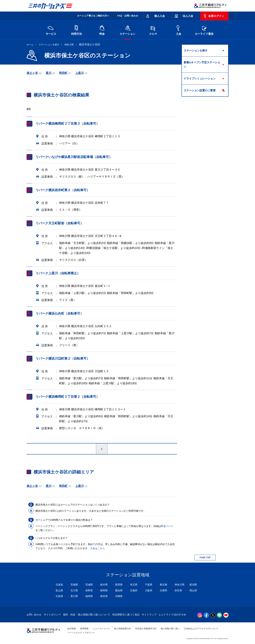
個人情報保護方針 (123, 629)
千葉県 (149, 585)
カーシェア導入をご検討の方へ (93, 16)
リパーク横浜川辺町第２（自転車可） (63, 359)
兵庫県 (163, 590)
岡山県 (193, 590)
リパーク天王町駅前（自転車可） (59, 223)
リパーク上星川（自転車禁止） (58, 273)
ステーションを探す (49, 45)
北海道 (59, 585)
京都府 (134, 590)
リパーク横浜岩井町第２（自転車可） (63, 190)
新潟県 (193, 585)
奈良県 (178, 590)
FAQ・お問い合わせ (128, 16)
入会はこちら (97, 548)
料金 (102, 30)
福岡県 (89, 596)
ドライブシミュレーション (200, 78)
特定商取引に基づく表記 (126, 615)
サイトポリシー (52, 615)
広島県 (59, 596)
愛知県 (119, 590)
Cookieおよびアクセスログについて (201, 629)
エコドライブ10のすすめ (172, 615)
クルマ (153, 30)
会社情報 (72, 629)
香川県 (74, 596)
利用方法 (76, 30)
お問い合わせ (34, 615)
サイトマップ (149, 615)
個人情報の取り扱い (170, 629)
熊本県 (104, 596)
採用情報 (84, 629)
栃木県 (104, 585)
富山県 (59, 590)
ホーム (30, 45)
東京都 (163, 585)
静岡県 (104, 590)
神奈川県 (69, 45)
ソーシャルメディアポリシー (81, 633)
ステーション (127, 30)
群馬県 (119, 585)
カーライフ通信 (204, 30)
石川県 (74, 590)
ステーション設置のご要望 (200, 90)
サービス (51, 30)
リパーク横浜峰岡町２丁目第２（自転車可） (67, 397)
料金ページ (167, 526)
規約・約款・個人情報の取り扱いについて (87, 615)
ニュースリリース (101, 629)
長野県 (89, 590)
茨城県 (89, 585)
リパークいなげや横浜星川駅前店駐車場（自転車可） (74, 157)
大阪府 (149, 590)
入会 (178, 30)
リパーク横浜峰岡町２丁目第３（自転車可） (67, 124)
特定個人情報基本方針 (146, 629)
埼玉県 (134, 585)
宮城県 (74, 585)
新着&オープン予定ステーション (202, 64)
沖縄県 (119, 596)
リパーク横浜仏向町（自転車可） (59, 313)
